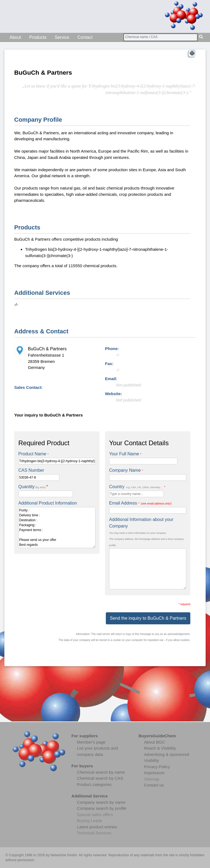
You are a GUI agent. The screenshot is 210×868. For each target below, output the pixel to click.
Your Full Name (125, 454)
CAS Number (31, 470)
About (15, 37)
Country (137, 487)
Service (62, 37)
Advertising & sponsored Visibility (167, 758)
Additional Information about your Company (141, 523)
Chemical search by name (101, 772)
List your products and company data (97, 751)
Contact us (154, 785)
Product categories (94, 784)
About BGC (155, 742)
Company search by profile (102, 808)
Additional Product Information (48, 503)
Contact (85, 37)
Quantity (33, 487)
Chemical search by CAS (100, 778)
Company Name (126, 470)
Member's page (91, 742)
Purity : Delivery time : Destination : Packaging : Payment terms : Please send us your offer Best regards (57, 528)
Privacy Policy (157, 767)
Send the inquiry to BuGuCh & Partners (148, 618)
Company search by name (101, 802)
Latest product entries (97, 827)
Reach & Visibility (160, 748)
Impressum (154, 773)
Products (38, 37)
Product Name (33, 454)
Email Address (140, 503)
